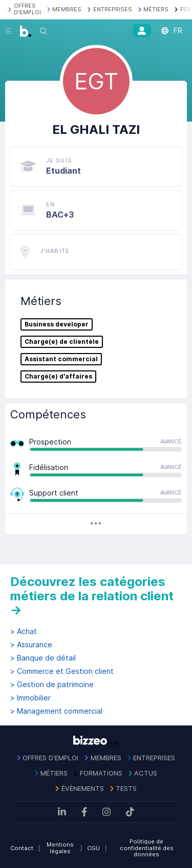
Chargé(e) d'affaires (58, 377)
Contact (22, 848)
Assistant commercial (61, 359)
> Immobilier (30, 698)
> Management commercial (56, 711)
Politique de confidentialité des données (147, 848)
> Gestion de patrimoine (52, 685)
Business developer (57, 324)
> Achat (24, 631)
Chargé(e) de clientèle (62, 342)
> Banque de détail (43, 658)
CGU (93, 848)
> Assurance (31, 645)
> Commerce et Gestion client (62, 671)
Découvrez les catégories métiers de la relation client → (92, 596)
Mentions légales (60, 848)
